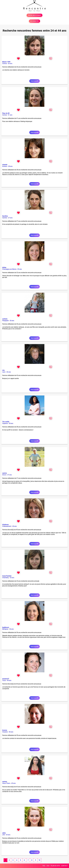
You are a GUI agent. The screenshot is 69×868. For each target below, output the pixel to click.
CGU (48, 866)
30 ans (11, 732)
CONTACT (64, 866)
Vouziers (5, 732)
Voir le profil (34, 81)
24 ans (8, 835)
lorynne (5, 730)
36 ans (11, 629)
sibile (4, 833)
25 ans (12, 578)
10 (39, 860)
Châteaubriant (7, 526)
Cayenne (5, 423)
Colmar (5, 64)
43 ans (13, 783)
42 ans (9, 372)
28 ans (10, 166)
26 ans (10, 64)
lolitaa (4, 267)
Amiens (5, 166)
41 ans (10, 115)
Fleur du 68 (6, 113)
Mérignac (5, 629)
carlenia (5, 319)
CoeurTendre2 (7, 576)
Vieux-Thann (6, 783)
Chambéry (6, 578)
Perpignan (5, 321)
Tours (4, 680)
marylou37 (6, 679)
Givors (4, 475)
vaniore (5, 782)
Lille (4, 835)
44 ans (9, 680)
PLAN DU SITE (55, 866)
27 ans (10, 218)
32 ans (20, 269)
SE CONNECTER (34, 21)
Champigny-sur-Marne (9, 269)
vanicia (4, 473)
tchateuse (5, 525)
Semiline (5, 216)
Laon (4, 372)
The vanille (6, 422)
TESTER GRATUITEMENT (35, 15)
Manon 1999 (6, 62)
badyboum (6, 627)
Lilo (3, 370)
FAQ (44, 866)
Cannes (5, 218)
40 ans (15, 526)
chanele (5, 165)
